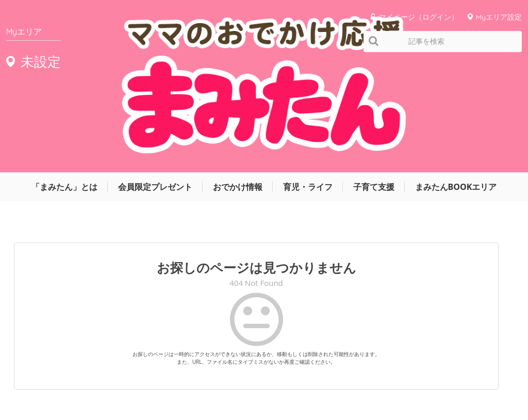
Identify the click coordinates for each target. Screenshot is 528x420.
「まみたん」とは (64, 76)
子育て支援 (374, 76)
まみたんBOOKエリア (456, 76)
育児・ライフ (308, 76)
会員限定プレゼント (155, 76)
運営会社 (305, 381)
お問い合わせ (444, 381)
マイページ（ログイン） (419, 17)
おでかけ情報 (238, 76)
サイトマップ (352, 381)
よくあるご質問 (500, 381)
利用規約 (398, 381)
